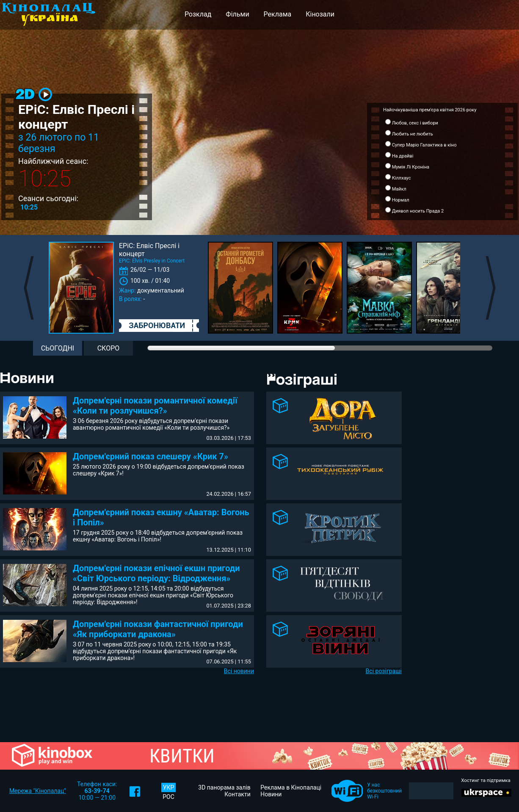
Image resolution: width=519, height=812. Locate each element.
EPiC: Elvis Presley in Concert (152, 261)
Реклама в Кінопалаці (291, 787)
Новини (271, 794)
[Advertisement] (466, 433)
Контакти (237, 794)
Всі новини (239, 671)
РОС (168, 797)
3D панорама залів (224, 787)
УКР (169, 787)
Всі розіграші (384, 671)
